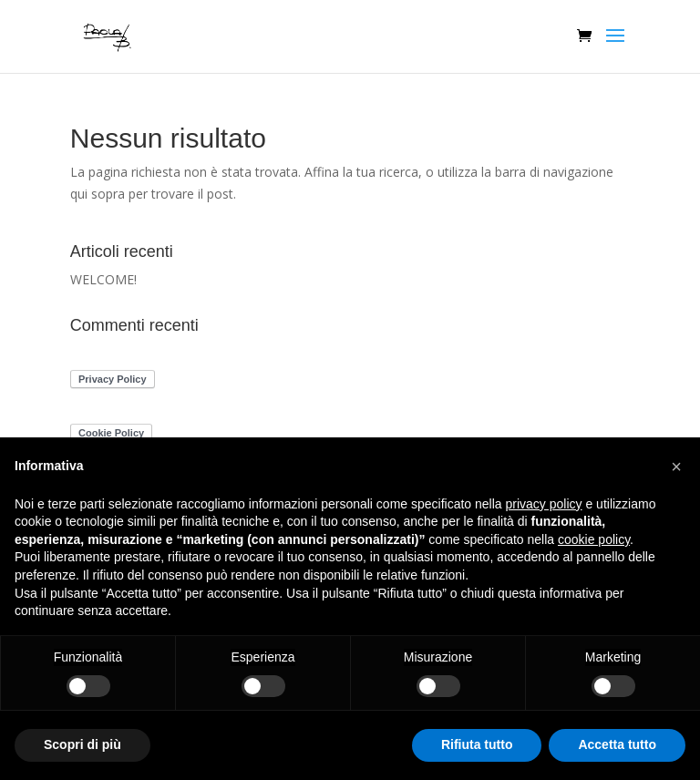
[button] (676, 467)
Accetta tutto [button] (617, 744)
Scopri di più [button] (82, 744)
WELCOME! (103, 279)
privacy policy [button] (544, 504)
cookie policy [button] (594, 539)
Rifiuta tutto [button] (477, 744)
